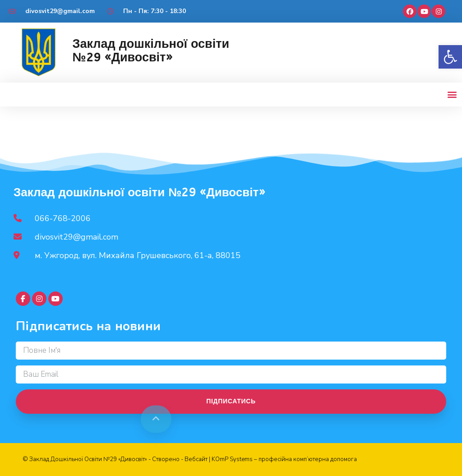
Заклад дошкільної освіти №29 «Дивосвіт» (151, 51)
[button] (450, 57)
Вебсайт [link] (196, 459)
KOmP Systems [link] (232, 459)
